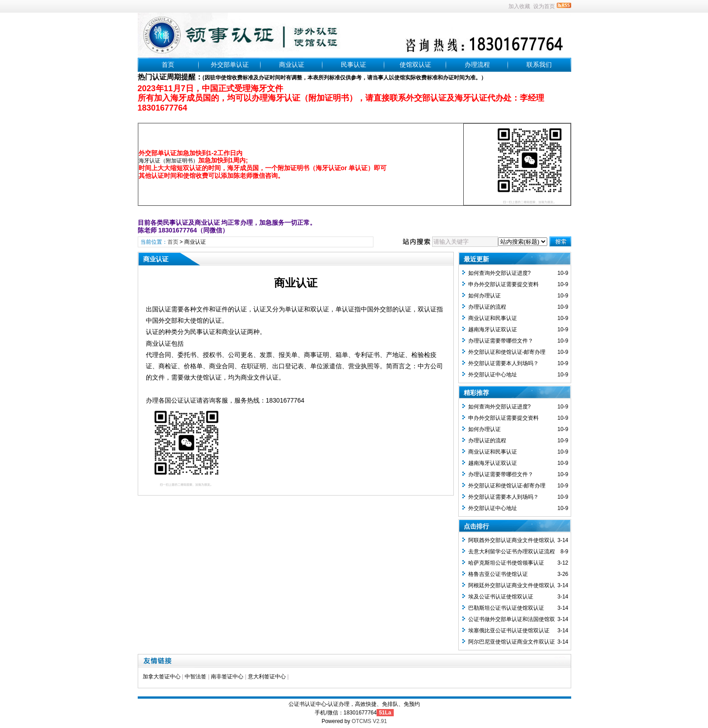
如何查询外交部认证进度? (500, 273)
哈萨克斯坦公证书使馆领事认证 (506, 563)
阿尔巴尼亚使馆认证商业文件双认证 (512, 642)
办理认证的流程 (487, 307)
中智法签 (196, 677)
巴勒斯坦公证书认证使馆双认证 (506, 608)
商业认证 (292, 65)
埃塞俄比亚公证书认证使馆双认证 (509, 631)
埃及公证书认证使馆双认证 (501, 597)
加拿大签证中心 (162, 677)
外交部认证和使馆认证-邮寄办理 (507, 352)
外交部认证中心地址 (493, 375)
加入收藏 (519, 6)
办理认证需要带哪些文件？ (501, 341)
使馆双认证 (415, 65)
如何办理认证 (484, 296)
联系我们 (539, 65)
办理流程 (477, 65)
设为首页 (544, 6)
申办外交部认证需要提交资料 (503, 284)
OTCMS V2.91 (369, 721)
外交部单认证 (230, 65)
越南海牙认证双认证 (493, 329)
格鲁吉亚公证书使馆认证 (498, 574)
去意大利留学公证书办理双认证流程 (512, 552)
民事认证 (354, 65)
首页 (168, 65)
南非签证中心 (227, 677)
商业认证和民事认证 (493, 318)
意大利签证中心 (267, 677)
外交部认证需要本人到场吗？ (503, 363)
